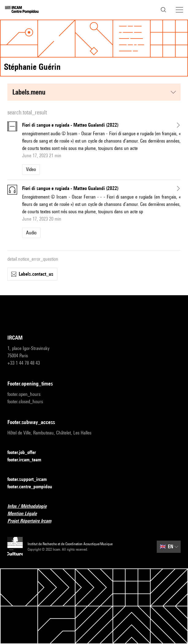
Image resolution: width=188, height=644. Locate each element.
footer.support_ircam (31, 480)
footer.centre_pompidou (33, 487)
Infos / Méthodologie (31, 506)
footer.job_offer (25, 453)
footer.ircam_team (28, 460)
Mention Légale (26, 514)
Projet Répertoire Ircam (33, 521)
